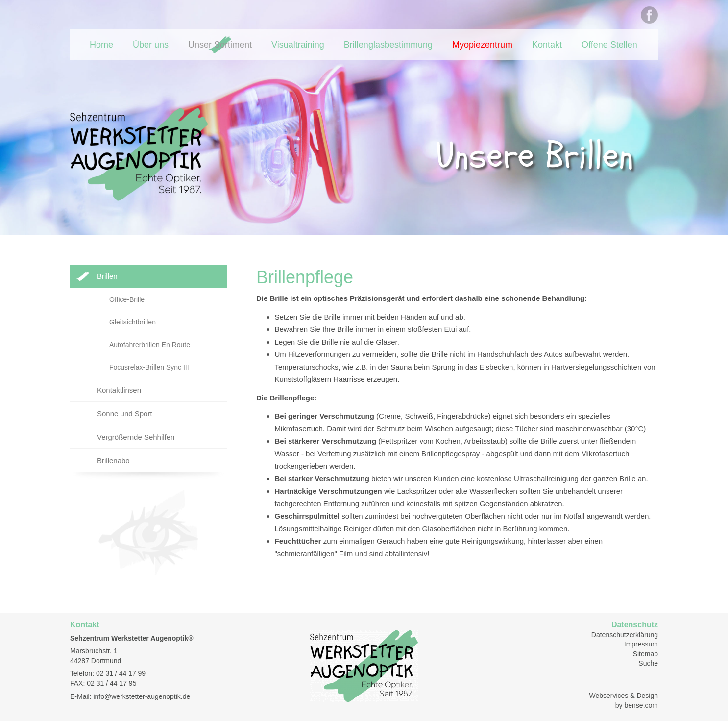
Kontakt (547, 45)
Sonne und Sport (125, 413)
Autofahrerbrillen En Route (150, 345)
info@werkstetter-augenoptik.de (142, 696)
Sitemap (645, 654)
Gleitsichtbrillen (133, 322)
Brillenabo (113, 460)
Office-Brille (127, 299)
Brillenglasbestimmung (388, 45)
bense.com (641, 705)
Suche (648, 663)
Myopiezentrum (482, 45)
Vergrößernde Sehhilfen (136, 437)
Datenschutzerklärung (625, 635)
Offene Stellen (609, 45)
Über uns (151, 45)
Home (101, 45)
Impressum (641, 644)
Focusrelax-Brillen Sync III (149, 367)
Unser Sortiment (220, 45)
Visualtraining (298, 45)
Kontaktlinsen (119, 390)
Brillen (107, 276)
